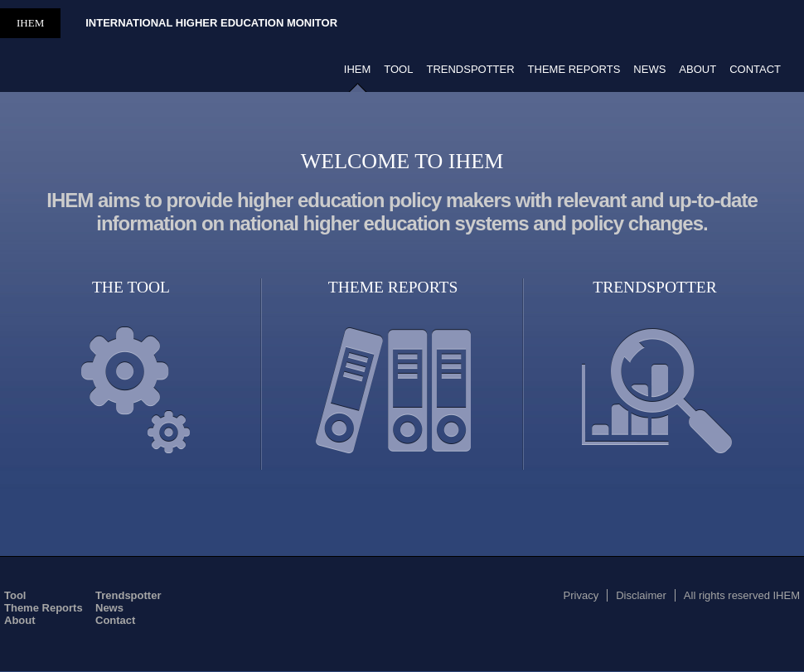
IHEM (30, 23)
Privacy (581, 595)
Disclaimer (641, 595)
